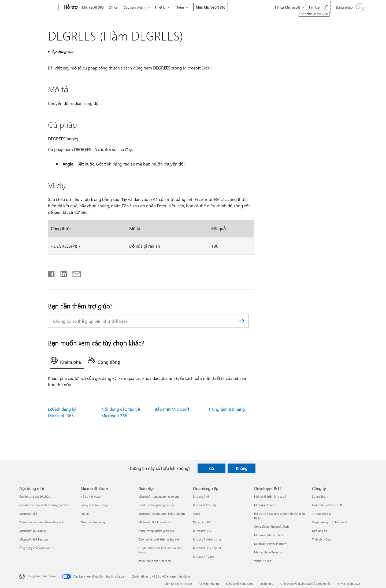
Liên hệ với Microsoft (179, 584)
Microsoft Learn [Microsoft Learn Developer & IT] (264, 505)
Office (114, 7)
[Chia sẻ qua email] (74, 273)
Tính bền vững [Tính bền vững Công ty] (321, 539)
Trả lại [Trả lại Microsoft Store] (85, 514)
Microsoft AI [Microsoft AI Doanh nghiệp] (201, 496)
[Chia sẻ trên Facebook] (52, 273)
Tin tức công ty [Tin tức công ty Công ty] (322, 514)
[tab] (67, 362)
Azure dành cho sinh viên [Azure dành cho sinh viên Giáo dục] (155, 561)
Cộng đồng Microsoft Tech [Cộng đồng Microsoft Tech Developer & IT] (271, 526)
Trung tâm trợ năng (227, 409)
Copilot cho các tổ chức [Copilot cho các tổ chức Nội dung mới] (35, 496)
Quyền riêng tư (209, 584)
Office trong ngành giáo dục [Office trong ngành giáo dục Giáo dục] (156, 531)
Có (211, 468)
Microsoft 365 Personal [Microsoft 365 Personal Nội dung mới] (34, 539)
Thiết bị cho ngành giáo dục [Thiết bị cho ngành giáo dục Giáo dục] (156, 505)
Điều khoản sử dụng (239, 584)
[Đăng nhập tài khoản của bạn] (350, 7)
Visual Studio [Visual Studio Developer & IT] (263, 561)
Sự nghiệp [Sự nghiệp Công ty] (319, 496)
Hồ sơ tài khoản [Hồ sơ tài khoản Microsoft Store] (91, 496)
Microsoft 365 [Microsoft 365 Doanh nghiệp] (202, 531)
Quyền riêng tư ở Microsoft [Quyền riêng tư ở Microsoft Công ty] (330, 522)
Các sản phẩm (137, 7)
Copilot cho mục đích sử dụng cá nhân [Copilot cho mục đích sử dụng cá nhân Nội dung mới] (44, 505)
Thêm (184, 7)
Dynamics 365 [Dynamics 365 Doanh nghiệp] (202, 522)
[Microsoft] (38, 8)
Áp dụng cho (62, 51)
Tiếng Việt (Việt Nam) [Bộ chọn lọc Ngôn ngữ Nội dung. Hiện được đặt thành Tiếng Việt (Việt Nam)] (41, 576)
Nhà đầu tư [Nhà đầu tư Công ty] (319, 531)
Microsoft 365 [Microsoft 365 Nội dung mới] (28, 514)
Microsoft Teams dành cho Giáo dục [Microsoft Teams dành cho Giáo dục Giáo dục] (162, 514)
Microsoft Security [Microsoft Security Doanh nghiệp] (205, 505)
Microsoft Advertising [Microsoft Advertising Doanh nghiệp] (207, 539)
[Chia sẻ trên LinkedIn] (62, 273)
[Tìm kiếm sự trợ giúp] (318, 7)
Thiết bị (164, 7)
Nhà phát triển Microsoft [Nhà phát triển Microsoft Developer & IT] (270, 496)
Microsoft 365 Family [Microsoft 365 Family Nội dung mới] (33, 531)
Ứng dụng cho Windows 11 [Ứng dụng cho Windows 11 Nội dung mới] (37, 548)
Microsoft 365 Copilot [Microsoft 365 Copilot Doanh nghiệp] (207, 548)
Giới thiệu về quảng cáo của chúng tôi (305, 584)
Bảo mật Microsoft (172, 409)
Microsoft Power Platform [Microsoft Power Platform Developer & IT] (271, 544)
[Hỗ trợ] (70, 8)
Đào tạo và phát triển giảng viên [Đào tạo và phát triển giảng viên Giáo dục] (159, 539)
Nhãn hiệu (266, 584)
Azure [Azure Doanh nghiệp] (197, 514)
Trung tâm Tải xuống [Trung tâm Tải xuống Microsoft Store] (94, 505)
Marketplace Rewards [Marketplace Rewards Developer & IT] (268, 552)
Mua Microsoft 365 (215, 7)
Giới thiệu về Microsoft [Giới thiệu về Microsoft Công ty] (327, 505)
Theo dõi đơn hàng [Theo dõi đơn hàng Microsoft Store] (93, 522)
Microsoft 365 (93, 7)
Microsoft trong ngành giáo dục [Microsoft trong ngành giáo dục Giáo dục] (159, 496)
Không (242, 468)
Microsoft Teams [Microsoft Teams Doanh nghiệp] (204, 556)
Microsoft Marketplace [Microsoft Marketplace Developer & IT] (269, 535)
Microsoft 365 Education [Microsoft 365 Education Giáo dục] (154, 522)
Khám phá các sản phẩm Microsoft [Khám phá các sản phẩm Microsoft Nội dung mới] (42, 522)
